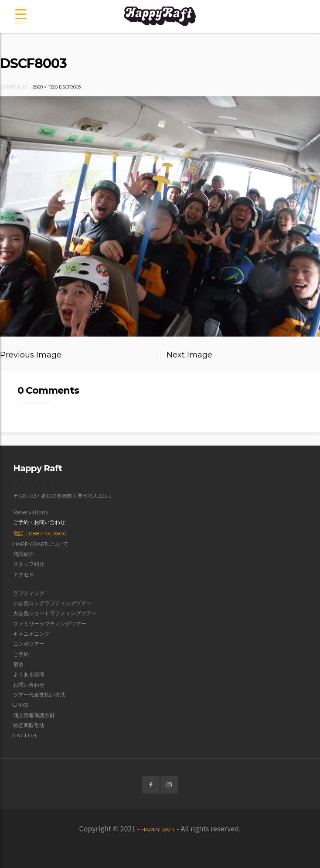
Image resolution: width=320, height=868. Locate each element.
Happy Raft (158, 829)
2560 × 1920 (45, 87)
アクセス (24, 574)
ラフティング (29, 593)
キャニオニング (31, 634)
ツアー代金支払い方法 (39, 695)
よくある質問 (29, 674)
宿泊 (18, 664)
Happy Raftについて (41, 544)
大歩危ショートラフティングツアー (55, 613)
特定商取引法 (29, 725)
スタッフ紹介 (29, 564)
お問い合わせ (29, 685)
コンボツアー (29, 644)
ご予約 (21, 654)
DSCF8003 (70, 87)
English (25, 735)
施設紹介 (24, 554)
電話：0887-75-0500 (40, 533)
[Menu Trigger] (20, 17)
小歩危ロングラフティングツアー (52, 603)
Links (20, 705)
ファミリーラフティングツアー (50, 624)
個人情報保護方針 (34, 715)
